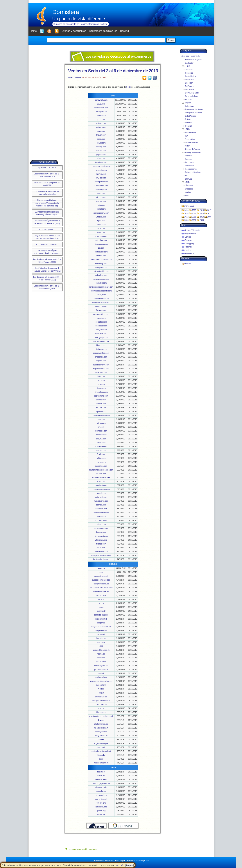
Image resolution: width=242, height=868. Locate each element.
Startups (189, 179)
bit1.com (101, 380)
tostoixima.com (101, 240)
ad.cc (101, 572)
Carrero (188, 237)
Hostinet (188, 247)
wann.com (101, 131)
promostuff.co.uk (101, 670)
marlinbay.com (101, 264)
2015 (194, 214)
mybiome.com (101, 447)
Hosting (188, 250)
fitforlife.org (101, 803)
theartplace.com (101, 182)
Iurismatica (189, 253)
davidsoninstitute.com (101, 302)
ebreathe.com (101, 322)
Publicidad (189, 166)
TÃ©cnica (189, 186)
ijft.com (101, 427)
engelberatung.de (101, 744)
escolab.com (101, 408)
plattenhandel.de (101, 724)
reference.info (101, 807)
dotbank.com (101, 151)
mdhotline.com (101, 275)
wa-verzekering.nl (101, 728)
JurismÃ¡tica (190, 139)
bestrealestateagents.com (101, 291)
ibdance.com (101, 532)
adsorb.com (101, 400)
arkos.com (101, 158)
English (188, 103)
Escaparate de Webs (194, 113)
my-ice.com (101, 178)
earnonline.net (101, 799)
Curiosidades (191, 76)
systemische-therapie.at (101, 751)
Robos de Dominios (193, 172)
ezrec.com (101, 419)
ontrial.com (101, 209)
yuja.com (101, 205)
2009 (209, 217)
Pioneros (189, 156)
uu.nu (101, 607)
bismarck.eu (101, 712)
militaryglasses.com (101, 279)
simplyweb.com (101, 267)
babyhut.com (101, 439)
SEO (187, 176)
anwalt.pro (101, 776)
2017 (209, 210)
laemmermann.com (101, 365)
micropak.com (101, 236)
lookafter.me (101, 638)
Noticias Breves (192, 143)
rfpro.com (101, 221)
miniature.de (101, 596)
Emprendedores (192, 96)
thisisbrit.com (101, 345)
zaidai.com (101, 318)
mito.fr (101, 693)
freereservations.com (101, 415)
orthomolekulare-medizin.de (101, 588)
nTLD (187, 146)
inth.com (101, 384)
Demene (188, 240)
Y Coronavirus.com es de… (47, 244)
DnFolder (189, 83)
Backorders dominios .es (103, 31)
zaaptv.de (101, 623)
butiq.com (101, 193)
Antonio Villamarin (192, 230)
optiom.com (101, 127)
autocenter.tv (101, 685)
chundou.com (101, 283)
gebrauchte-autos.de (101, 650)
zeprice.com (101, 361)
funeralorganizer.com (101, 489)
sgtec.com (101, 232)
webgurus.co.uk (101, 736)
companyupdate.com (101, 166)
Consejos (189, 73)
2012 (187, 217)
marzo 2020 (189, 206)
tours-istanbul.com (101, 513)
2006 (202, 220)
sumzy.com (101, 295)
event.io (101, 603)
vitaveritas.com (101, 540)
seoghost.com (101, 485)
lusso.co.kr (101, 642)
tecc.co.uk (101, 747)
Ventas (78, 77)
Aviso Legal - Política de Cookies (129, 861)
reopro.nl (101, 634)
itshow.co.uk (101, 662)
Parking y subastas (193, 152)
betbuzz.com (101, 524)
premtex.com (101, 450)
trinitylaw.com (101, 330)
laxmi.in (101, 708)
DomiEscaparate (192, 93)
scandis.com (101, 505)
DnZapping (190, 86)
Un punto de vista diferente (79, 19)
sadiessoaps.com (101, 528)
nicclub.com (101, 197)
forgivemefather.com (101, 314)
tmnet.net (101, 772)
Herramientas (191, 133)
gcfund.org (101, 811)
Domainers (190, 90)
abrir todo (185, 56)
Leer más (119, 865)
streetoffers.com (101, 392)
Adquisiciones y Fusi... (194, 60)
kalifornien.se (101, 705)
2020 (187, 210)
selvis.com (101, 443)
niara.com (101, 548)
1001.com (101, 104)
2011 (194, 217)
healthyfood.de (101, 732)
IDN (187, 136)
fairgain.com (101, 310)
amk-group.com (101, 338)
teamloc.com (101, 201)
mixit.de (101, 689)
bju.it (101, 759)
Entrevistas (190, 106)
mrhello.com (101, 256)
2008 (187, 220)
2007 (194, 220)
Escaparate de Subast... (195, 109)
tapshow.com (101, 412)
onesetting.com (101, 357)
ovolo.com (101, 228)
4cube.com (101, 388)
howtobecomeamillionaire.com (101, 287)
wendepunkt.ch (101, 619)
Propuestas (190, 162)
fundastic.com (101, 520)
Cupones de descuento (104, 861)
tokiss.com (101, 458)
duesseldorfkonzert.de (101, 580)
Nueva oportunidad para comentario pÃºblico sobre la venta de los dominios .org (47, 203)
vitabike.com (101, 217)
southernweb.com (101, 108)
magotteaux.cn (101, 631)
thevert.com (101, 135)
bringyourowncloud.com (101, 555)
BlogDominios (191, 234)
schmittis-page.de (101, 615)
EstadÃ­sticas (191, 116)
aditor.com (101, 481)
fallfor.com (101, 376)
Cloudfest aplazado (47, 230)
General (189, 126)
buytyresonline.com (101, 369)
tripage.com (101, 544)
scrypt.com (101, 143)
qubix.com (101, 120)
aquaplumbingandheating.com (101, 470)
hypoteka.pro (101, 791)
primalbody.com (101, 552)
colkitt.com (101, 225)
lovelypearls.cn (101, 677)
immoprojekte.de (101, 666)
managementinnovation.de (101, 681)
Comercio (189, 70)
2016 (187, 214)
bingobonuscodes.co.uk (101, 627)
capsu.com (101, 517)
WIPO (188, 196)
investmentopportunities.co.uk (101, 716)
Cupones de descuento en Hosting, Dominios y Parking (80, 24)
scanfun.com (101, 404)
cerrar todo (195, 56)
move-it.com (101, 174)
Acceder (188, 264)
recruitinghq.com (101, 396)
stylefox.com (101, 123)
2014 (202, 214)
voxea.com (101, 462)
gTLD (187, 129)
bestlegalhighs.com (101, 559)
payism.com (101, 154)
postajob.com (101, 112)
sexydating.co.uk (101, 576)
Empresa (189, 99)
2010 (202, 217)
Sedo (71, 77)
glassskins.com (101, 466)
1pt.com (101, 248)
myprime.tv (101, 611)
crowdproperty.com (101, 213)
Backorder (189, 63)
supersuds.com (101, 373)
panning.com (101, 147)
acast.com (101, 139)
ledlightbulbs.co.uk (101, 584)
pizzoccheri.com (101, 536)
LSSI (146, 861)
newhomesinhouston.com (101, 260)
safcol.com (101, 493)
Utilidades (189, 189)
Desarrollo (189, 80)
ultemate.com (101, 170)
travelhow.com (101, 162)
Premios (189, 159)
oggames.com (101, 306)
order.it (101, 599)
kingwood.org (101, 795)
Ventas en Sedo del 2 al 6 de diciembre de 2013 (113, 71)
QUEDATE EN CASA (47, 168)
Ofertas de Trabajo (193, 149)
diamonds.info (101, 787)
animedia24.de (101, 697)
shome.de (101, 658)
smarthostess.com (101, 299)
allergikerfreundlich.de (101, 701)
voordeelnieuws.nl (101, 763)
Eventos (189, 123)
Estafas (188, 119)
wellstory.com (101, 190)
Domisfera (66, 12)
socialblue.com (101, 509)
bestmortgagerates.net (101, 783)
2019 (194, 210)
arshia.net (101, 815)
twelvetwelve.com (101, 501)
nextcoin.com (101, 435)
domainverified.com (101, 353)
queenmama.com (101, 186)
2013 (209, 214)
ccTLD (188, 66)
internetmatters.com (101, 341)
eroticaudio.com (101, 252)
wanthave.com (101, 334)
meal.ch (101, 673)
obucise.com (101, 474)
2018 (202, 210)
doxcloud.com (101, 326)
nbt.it (101, 646)
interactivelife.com (101, 271)
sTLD (187, 182)
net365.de (101, 654)
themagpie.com (101, 431)
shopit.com (101, 116)
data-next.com (101, 497)
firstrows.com (101, 349)
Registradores (191, 169)
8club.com (101, 454)
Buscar (171, 40)
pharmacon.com (101, 244)
